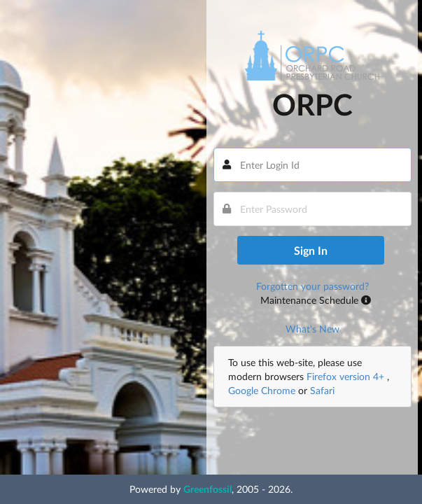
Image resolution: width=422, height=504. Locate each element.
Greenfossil (208, 489)
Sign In (311, 250)
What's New (312, 329)
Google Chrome (262, 390)
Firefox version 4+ (347, 376)
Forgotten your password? (312, 286)
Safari (322, 390)
